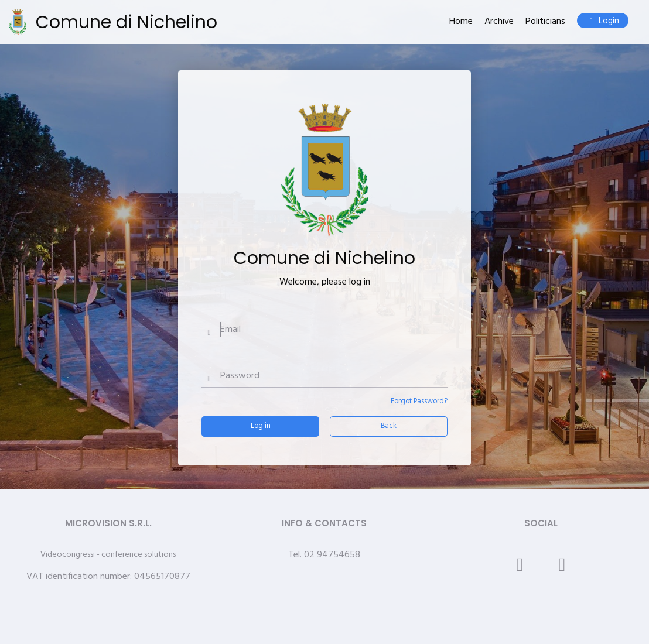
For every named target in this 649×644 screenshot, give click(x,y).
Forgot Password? (419, 401)
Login (603, 21)
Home (461, 22)
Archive (499, 22)
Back (389, 426)
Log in (261, 426)
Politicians (545, 22)
